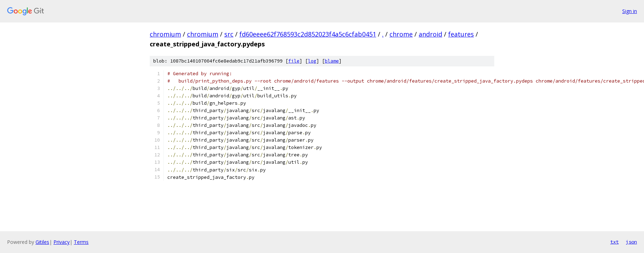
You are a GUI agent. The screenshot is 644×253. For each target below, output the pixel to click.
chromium (165, 34)
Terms (81, 242)
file (294, 61)
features (461, 34)
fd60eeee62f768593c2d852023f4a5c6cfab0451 (308, 34)
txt (614, 242)
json (631, 242)
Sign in (630, 11)
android (430, 34)
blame (332, 61)
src (229, 34)
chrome (401, 34)
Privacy (62, 242)
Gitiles (42, 242)
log (312, 61)
